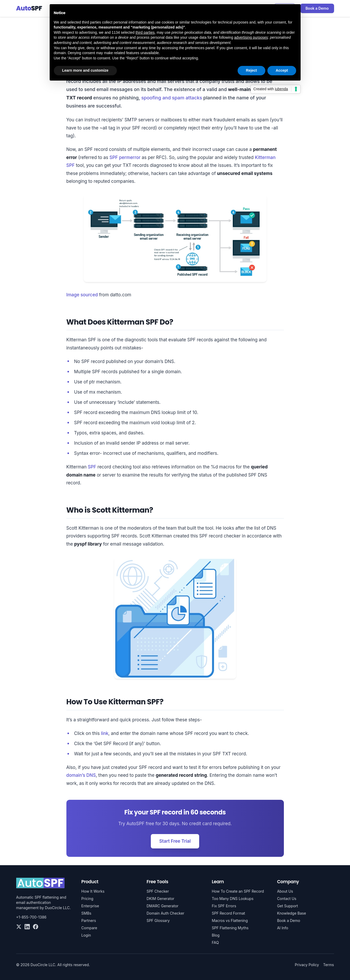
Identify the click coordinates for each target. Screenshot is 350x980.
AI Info (283, 928)
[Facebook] (36, 927)
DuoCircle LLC (57, 908)
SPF (92, 467)
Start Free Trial (175, 841)
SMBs (86, 913)
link (105, 733)
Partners (89, 920)
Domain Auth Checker (165, 913)
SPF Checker (158, 891)
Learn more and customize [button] (85, 70)
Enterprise (90, 906)
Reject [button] (251, 70)
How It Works (93, 891)
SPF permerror (125, 157)
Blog (216, 935)
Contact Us (287, 899)
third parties (145, 32)
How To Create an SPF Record (238, 891)
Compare (89, 928)
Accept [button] (282, 70)
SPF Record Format (228, 913)
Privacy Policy (307, 965)
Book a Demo (317, 8)
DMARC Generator (163, 906)
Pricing (87, 899)
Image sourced (82, 295)
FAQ (215, 942)
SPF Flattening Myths (230, 928)
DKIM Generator (160, 899)
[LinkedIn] (27, 927)
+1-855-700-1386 (31, 917)
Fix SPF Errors (224, 906)
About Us (285, 891)
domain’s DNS (81, 775)
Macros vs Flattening (230, 920)
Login (86, 935)
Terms (328, 965)
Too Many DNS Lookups (233, 899)
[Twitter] (19, 927)
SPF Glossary (158, 920)
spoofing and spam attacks (172, 98)
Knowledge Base (292, 913)
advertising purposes (251, 37)
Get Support (288, 906)
